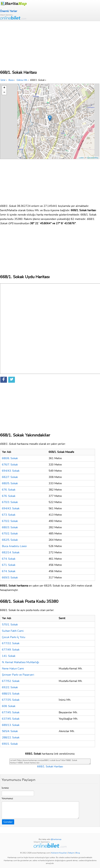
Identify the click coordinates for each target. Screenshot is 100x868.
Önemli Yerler (9, 11)
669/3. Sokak (10, 578)
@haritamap (56, 839)
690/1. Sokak (10, 744)
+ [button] (4, 88)
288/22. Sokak (11, 737)
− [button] (4, 93)
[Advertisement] (50, 44)
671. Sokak (9, 565)
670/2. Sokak (10, 521)
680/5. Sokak (10, 483)
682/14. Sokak (11, 552)
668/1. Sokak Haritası (50, 766)
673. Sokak (9, 515)
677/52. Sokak (11, 681)
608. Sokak (9, 706)
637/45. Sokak (11, 719)
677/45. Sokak (11, 712)
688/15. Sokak (11, 694)
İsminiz (5, 788)
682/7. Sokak (10, 477)
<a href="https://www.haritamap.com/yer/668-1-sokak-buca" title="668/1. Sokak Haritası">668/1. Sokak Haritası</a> (50, 762)
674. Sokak (9, 559)
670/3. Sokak (10, 502)
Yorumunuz (7, 798)
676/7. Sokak (10, 465)
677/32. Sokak (11, 643)
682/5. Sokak (10, 540)
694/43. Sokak (11, 471)
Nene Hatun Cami (13, 669)
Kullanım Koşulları (59, 853)
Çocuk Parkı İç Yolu (14, 637)
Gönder (8, 822)
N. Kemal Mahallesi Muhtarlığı (20, 662)
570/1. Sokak (10, 625)
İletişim (71, 853)
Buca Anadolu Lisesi (14, 546)
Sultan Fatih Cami (13, 631)
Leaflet (81, 158)
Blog (78, 853)
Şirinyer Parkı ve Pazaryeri (18, 675)
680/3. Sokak (10, 527)
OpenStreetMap (93, 158)
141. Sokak (9, 656)
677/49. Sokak (11, 650)
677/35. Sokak (11, 700)
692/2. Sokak (10, 687)
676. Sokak (9, 490)
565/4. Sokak (10, 731)
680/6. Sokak (10, 458)
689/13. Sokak (11, 725)
